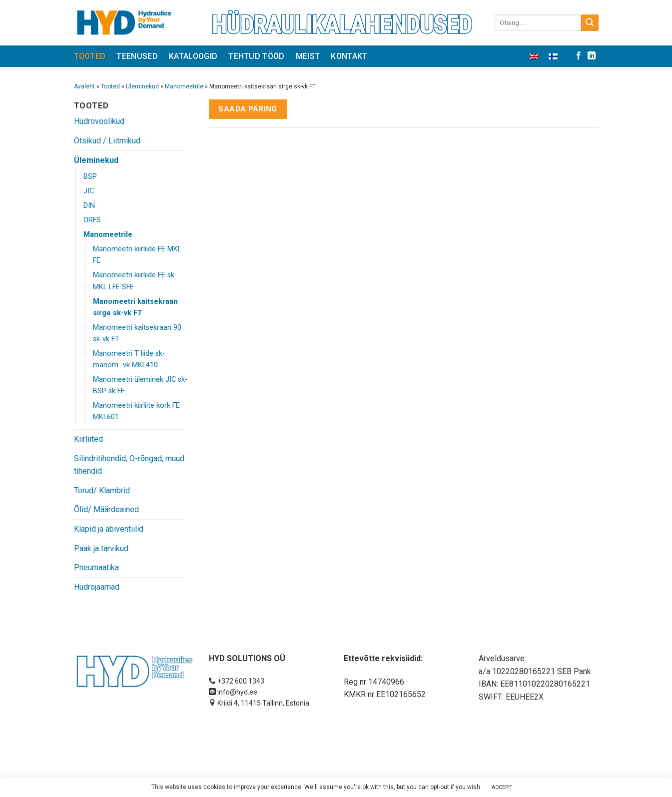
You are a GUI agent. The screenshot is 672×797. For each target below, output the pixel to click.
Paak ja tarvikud (101, 548)
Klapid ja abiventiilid (109, 529)
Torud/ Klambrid (102, 490)
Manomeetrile (184, 86)
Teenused (137, 56)
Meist (308, 56)
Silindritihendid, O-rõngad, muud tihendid (129, 465)
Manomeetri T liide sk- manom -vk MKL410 (129, 359)
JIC (89, 191)
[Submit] (590, 23)
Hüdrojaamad (97, 587)
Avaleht (84, 86)
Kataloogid (193, 56)
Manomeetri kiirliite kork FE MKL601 (136, 411)
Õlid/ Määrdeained (106, 509)
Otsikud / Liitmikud (107, 141)
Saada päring (248, 109)
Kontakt (349, 56)
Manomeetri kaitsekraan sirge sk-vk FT (135, 307)
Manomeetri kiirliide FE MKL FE (137, 255)
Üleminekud (142, 86)
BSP (90, 177)
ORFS (92, 220)
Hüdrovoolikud (99, 121)
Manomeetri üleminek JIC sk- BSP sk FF (140, 385)
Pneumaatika (96, 567)
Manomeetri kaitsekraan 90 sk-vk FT (137, 333)
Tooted (90, 56)
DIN (89, 206)
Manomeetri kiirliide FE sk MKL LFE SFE (134, 281)
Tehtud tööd (257, 56)
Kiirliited (88, 439)
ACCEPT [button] (502, 787)
